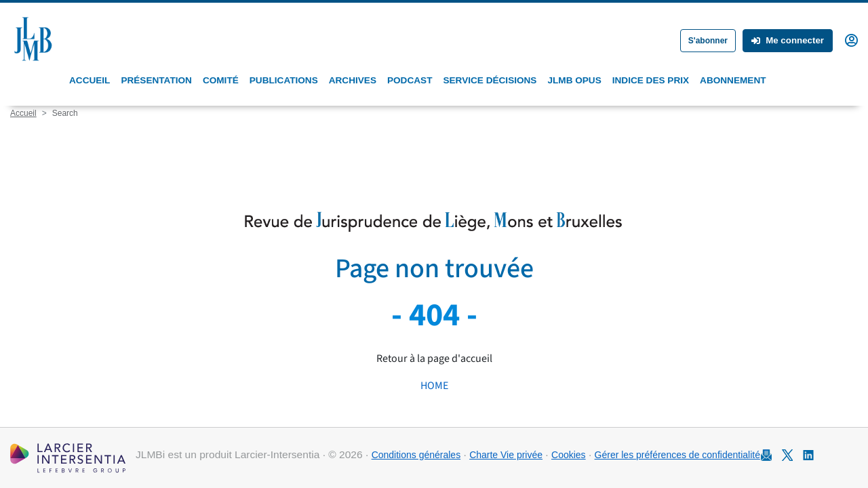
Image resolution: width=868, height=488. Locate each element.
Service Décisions (490, 80)
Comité (221, 80)
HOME (434, 386)
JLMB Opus (574, 80)
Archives (353, 80)
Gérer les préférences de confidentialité (677, 455)
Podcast (410, 80)
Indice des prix (651, 80)
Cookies (569, 455)
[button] (851, 39)
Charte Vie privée (506, 455)
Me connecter (788, 40)
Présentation (156, 80)
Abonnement (733, 80)
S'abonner (708, 41)
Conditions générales (416, 455)
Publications (284, 80)
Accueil (90, 80)
